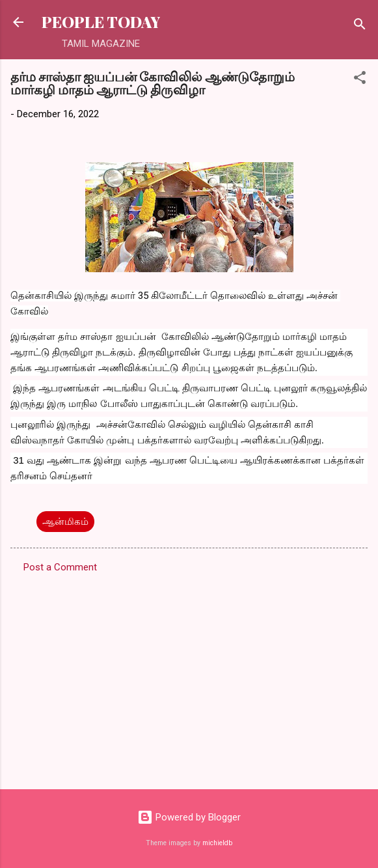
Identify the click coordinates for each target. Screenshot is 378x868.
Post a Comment (60, 567)
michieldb (217, 843)
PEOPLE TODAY (101, 22)
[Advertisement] (189, 677)
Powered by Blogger (189, 817)
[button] (360, 80)
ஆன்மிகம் (65, 522)
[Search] (360, 26)
